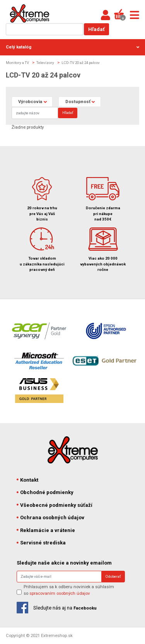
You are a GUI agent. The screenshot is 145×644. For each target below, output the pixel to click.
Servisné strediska (41, 543)
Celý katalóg (72, 47)
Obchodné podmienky (45, 492)
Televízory (45, 63)
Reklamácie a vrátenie (46, 530)
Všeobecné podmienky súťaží (55, 505)
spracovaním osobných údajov (60, 593)
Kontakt (28, 480)
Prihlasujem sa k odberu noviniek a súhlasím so (69, 590)
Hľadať (96, 29)
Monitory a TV (17, 63)
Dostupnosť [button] (78, 102)
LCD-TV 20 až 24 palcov (81, 63)
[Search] (35, 113)
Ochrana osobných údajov (51, 517)
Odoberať (113, 576)
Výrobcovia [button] (30, 102)
